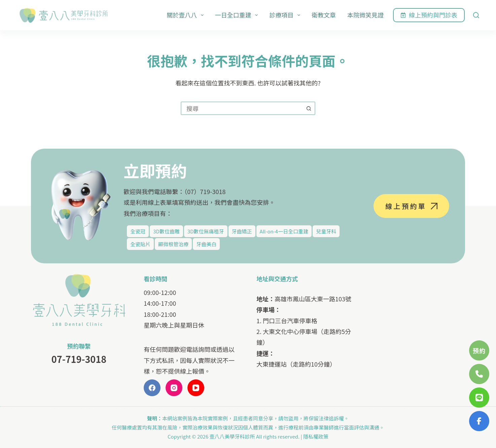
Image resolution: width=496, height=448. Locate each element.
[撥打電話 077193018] (479, 374)
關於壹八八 (186, 15)
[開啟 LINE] (479, 398)
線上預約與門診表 (429, 15)
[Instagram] (174, 388)
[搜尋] (476, 15)
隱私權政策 (316, 436)
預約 (479, 350)
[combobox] (242, 108)
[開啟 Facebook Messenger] (479, 421)
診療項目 (286, 15)
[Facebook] (152, 388)
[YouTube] (196, 388)
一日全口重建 (238, 15)
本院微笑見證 (365, 15)
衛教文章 (324, 15)
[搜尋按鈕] (309, 108)
